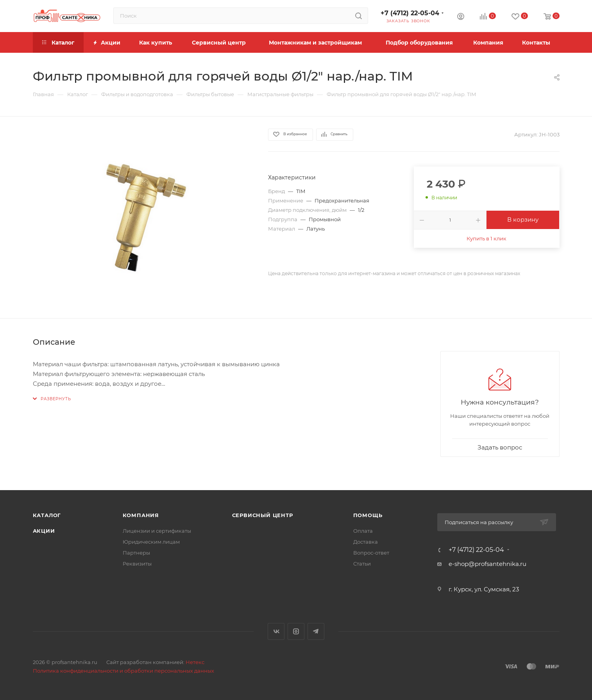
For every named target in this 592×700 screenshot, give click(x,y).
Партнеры (136, 553)
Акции (44, 531)
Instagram (296, 631)
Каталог (47, 515)
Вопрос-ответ (371, 553)
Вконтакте (276, 631)
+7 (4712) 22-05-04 (410, 13)
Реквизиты (137, 564)
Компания (141, 515)
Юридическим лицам (151, 542)
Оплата (363, 531)
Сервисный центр (263, 515)
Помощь (368, 515)
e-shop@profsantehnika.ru (487, 564)
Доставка (366, 542)
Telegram (316, 631)
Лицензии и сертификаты (157, 531)
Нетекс (195, 662)
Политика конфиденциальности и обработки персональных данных (123, 671)
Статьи (362, 564)
